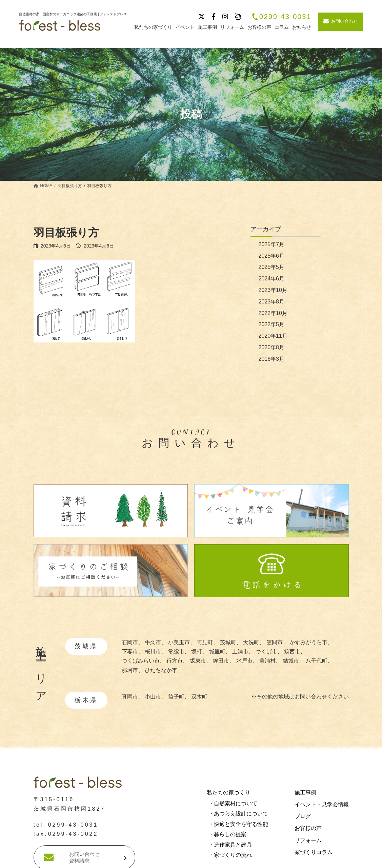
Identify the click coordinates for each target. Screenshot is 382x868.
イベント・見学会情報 (322, 804)
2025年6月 (272, 256)
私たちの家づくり (228, 793)
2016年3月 (272, 359)
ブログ (303, 816)
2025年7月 (272, 244)
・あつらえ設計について (238, 814)
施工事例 (305, 793)
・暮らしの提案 (227, 834)
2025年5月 (272, 267)
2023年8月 (272, 302)
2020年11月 (273, 336)
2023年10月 (273, 290)
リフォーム (308, 840)
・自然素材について (233, 803)
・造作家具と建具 (230, 844)
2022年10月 (273, 313)
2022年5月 (272, 324)
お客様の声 (308, 828)
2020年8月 (272, 347)
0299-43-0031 (281, 17)
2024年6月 (272, 279)
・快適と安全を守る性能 (238, 824)
